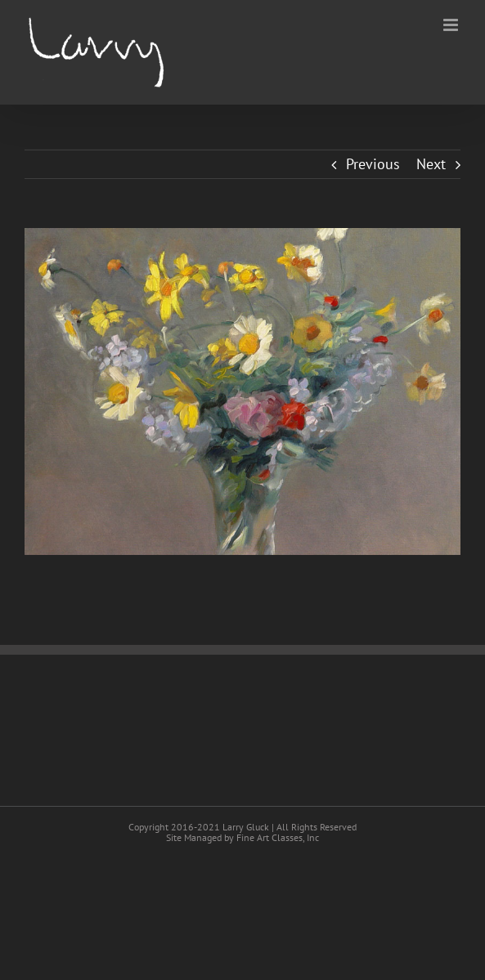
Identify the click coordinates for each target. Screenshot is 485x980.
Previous (373, 164)
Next (431, 164)
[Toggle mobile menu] (452, 25)
